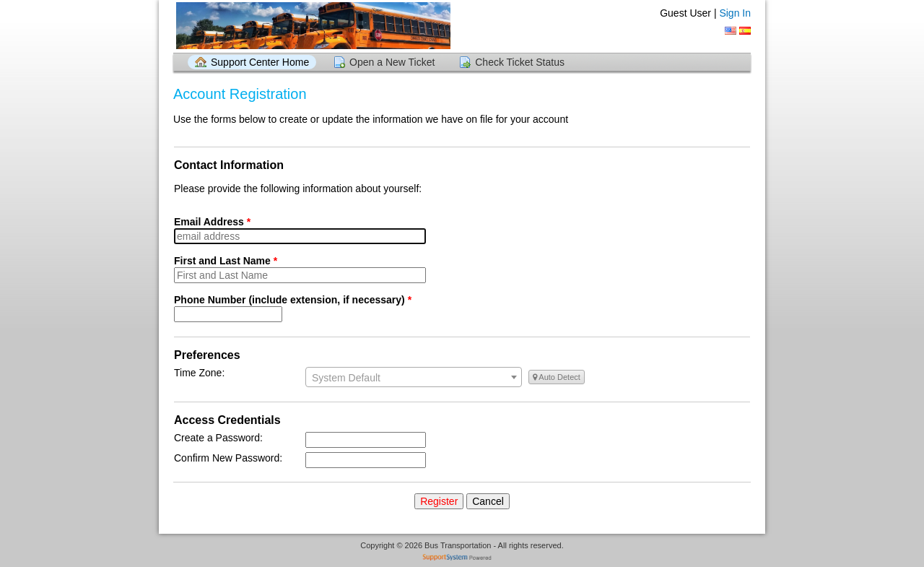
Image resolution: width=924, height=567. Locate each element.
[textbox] (414, 378)
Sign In (735, 13)
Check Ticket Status (520, 62)
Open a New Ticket (392, 62)
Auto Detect (557, 377)
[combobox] (414, 377)
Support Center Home (260, 62)
